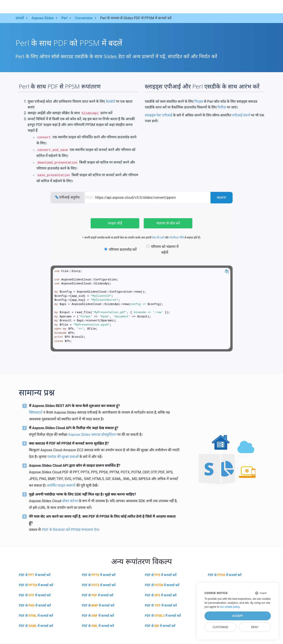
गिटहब (199, 101)
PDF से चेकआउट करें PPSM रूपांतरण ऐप (70, 530)
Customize (220, 627)
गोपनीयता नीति (176, 238)
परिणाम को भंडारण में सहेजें (162, 250)
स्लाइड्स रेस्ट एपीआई (159, 115)
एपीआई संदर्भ (241, 115)
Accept (238, 616)
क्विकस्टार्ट (36, 412)
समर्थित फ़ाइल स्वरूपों (61, 485)
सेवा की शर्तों (158, 238)
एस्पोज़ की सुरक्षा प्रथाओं (63, 457)
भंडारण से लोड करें (168, 223)
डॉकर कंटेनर (70, 501)
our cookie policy (230, 607)
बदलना (222, 198)
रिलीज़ (222, 107)
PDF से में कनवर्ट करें (35, 575)
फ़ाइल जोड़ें (115, 223)
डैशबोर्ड (110, 101)
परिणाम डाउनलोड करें (120, 250)
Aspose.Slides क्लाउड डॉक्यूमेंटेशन (92, 435)
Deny (255, 627)
